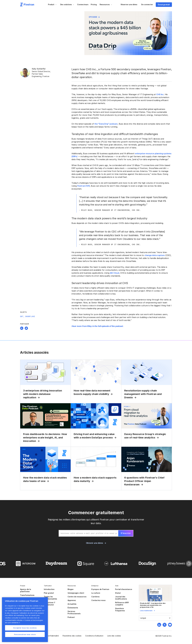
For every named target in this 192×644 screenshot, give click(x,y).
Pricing (94, 4)
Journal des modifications (121, 598)
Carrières (95, 597)
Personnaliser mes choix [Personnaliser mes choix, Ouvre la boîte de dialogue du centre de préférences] (25, 634)
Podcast (71, 617)
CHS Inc (160, 94)
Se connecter (147, 4)
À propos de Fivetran (100, 589)
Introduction (49, 589)
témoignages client (76, 593)
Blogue (71, 589)
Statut (118, 593)
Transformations (27, 595)
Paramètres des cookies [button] (72, 636)
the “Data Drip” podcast (106, 124)
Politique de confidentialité (48, 636)
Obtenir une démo (95, 543)
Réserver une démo (129, 4)
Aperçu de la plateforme (26, 590)
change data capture (155, 255)
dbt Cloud (114, 273)
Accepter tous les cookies (25, 628)
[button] (52, 5)
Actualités (72, 604)
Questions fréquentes (120, 609)
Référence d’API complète (122, 604)
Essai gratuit (164, 5)
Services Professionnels (74, 612)
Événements (73, 608)
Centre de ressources (77, 597)
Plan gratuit (49, 593)
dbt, (22, 316)
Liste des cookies (114, 636)
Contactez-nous (98, 600)
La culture (96, 593)
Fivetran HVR (84, 186)
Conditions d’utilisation (94, 636)
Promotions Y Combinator (50, 604)
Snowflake (30, 316)
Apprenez (72, 600)
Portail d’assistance (124, 589)
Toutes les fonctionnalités (50, 598)
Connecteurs (83, 4)
